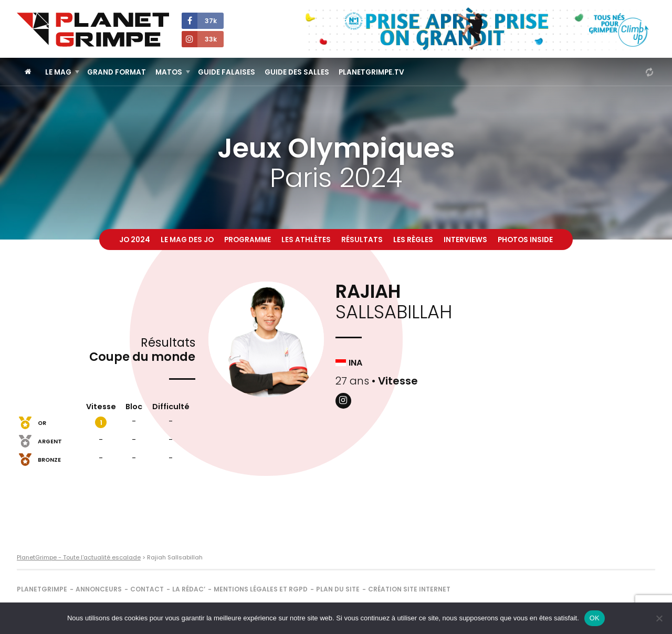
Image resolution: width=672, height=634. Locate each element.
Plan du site (338, 589)
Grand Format (117, 72)
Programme (248, 240)
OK (595, 618)
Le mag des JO (187, 240)
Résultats (362, 240)
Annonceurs (99, 589)
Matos (169, 72)
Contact (147, 589)
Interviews (465, 240)
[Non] (659, 618)
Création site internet (409, 589)
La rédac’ (189, 589)
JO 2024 (135, 240)
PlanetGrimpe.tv (371, 72)
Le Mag (58, 72)
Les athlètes (306, 240)
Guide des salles (297, 72)
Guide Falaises (227, 72)
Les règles (413, 240)
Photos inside (525, 240)
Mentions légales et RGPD (261, 589)
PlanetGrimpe (42, 589)
